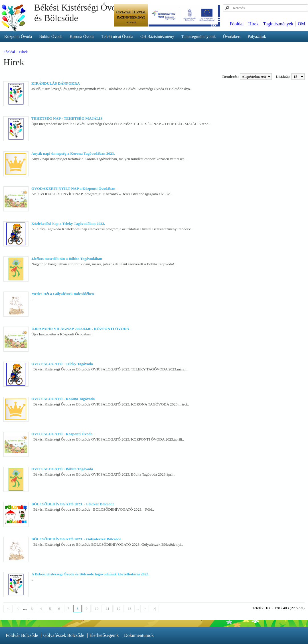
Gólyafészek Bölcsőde (64, 635)
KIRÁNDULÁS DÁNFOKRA (56, 83)
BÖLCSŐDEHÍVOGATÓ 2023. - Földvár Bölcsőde (73, 504)
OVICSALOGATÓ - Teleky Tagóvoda (62, 364)
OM (301, 24)
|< (8, 609)
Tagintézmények (278, 24)
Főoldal (237, 24)
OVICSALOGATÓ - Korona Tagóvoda (63, 399)
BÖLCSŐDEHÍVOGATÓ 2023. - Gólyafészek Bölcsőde (76, 539)
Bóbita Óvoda (51, 36)
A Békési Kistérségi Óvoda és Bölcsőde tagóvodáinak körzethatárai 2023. (90, 574)
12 (118, 609)
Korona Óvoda (82, 36)
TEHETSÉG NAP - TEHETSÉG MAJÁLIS (67, 118)
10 (97, 609)
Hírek (253, 24)
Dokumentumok (139, 635)
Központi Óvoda (18, 36)
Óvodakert (232, 36)
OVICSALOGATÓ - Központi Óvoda (62, 434)
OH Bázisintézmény (157, 36)
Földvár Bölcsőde (22, 635)
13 (130, 609)
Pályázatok (257, 36)
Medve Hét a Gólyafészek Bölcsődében (63, 294)
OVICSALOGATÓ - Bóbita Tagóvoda (62, 469)
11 (108, 609)
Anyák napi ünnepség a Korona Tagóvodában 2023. (73, 153)
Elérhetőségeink (104, 635)
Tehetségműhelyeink (199, 36)
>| (154, 609)
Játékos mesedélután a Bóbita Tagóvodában (67, 259)
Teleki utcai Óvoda (117, 36)
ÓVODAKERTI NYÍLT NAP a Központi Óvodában (73, 188)
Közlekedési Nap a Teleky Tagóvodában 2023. (68, 224)
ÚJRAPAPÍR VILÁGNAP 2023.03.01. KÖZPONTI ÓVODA (80, 329)
